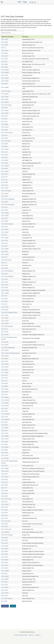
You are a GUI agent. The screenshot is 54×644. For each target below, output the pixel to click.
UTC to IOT (4, 122)
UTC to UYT (5, 482)
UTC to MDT (5, 552)
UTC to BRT (5, 453)
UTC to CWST (5, 290)
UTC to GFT (5, 466)
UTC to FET (4, 116)
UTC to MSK (5, 124)
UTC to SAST (5, 97)
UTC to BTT (4, 207)
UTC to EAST (5, 546)
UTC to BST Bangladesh (8, 205)
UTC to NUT (5, 596)
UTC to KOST (5, 350)
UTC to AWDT (5, 293)
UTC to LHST (5, 342)
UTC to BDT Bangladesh (8, 199)
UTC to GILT (5, 384)
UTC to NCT (5, 361)
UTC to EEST (5, 113)
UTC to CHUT (5, 321)
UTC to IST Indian (6, 191)
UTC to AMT (5, 491)
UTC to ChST (5, 318)
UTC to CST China (6, 260)
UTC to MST (5, 554)
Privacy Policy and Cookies (21, 635)
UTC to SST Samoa (7, 599)
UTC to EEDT (5, 111)
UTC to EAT (4, 108)
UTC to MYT (5, 274)
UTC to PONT (5, 364)
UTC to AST (4, 493)
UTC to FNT (4, 431)
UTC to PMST (5, 469)
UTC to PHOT (5, 406)
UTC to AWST (5, 249)
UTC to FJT (4, 381)
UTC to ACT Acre (6, 521)
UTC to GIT (4, 574)
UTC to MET (5, 64)
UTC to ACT (4, 246)
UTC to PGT (5, 329)
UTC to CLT (4, 502)
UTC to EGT (5, 425)
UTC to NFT (4, 378)
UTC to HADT (5, 576)
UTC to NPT (5, 196)
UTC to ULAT (5, 285)
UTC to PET (4, 540)
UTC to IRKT (5, 268)
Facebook (5, 606)
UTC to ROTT (5, 477)
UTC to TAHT (5, 593)
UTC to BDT (5, 252)
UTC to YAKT (5, 307)
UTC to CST (5, 543)
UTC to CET (5, 56)
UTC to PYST (5, 471)
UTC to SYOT (5, 127)
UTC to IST (4, 62)
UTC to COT (5, 527)
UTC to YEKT (5, 188)
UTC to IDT (4, 119)
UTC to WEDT (5, 70)
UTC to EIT (4, 296)
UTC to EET (4, 84)
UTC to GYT (5, 516)
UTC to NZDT (5, 403)
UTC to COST (5, 504)
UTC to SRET (5, 372)
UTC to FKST (5, 458)
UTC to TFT (4, 177)
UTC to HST (5, 590)
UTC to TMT (5, 182)
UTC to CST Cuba (6, 529)
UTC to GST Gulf (6, 141)
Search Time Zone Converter (9, 30)
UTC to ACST (5, 310)
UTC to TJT (4, 180)
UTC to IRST (5, 130)
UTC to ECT (5, 507)
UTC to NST (5, 485)
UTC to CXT (5, 227)
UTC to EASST (5, 532)
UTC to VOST (5, 216)
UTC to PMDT (5, 436)
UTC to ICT (4, 235)
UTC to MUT (5, 144)
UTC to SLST (5, 194)
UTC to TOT (5, 411)
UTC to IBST (5, 42)
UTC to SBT (4, 370)
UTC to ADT (4, 444)
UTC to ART (4, 450)
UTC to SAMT (5, 149)
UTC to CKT (5, 585)
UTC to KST (4, 301)
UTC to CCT (5, 218)
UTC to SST (4, 282)
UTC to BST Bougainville (8, 348)
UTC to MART (5, 579)
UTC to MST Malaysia (7, 271)
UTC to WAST (5, 102)
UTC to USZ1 (5, 99)
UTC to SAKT (5, 367)
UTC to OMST (5, 213)
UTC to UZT (4, 185)
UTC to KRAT (5, 238)
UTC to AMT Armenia (7, 133)
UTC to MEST (5, 94)
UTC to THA (5, 241)
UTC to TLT (4, 304)
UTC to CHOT (5, 254)
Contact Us (38, 635)
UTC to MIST (5, 359)
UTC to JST (4, 299)
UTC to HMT (5, 163)
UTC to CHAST (5, 400)
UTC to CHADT (5, 414)
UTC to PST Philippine (7, 276)
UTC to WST (5, 288)
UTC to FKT (4, 513)
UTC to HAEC (5, 87)
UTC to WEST (5, 73)
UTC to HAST (5, 587)
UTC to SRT (5, 480)
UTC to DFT (4, 59)
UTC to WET (5, 45)
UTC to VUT (5, 375)
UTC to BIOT (5, 202)
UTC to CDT (5, 524)
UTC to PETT (5, 392)
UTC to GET (5, 138)
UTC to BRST (5, 428)
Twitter (13, 606)
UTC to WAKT (5, 397)
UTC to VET (4, 518)
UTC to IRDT (5, 160)
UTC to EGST (5, 51)
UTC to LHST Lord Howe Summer (10, 353)
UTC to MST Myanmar (7, 224)
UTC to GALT (5, 549)
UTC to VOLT (5, 155)
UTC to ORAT (5, 171)
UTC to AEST (5, 315)
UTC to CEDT (5, 78)
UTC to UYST (5, 439)
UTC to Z (4, 48)
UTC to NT (4, 488)
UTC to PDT (5, 557)
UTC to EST (4, 538)
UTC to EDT (5, 510)
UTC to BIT (4, 601)
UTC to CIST (5, 563)
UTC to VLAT (5, 332)
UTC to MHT (5, 386)
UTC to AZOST (5, 420)
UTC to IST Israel (6, 91)
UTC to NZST (5, 389)
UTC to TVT (4, 395)
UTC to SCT (5, 152)
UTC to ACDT (5, 335)
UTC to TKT (4, 408)
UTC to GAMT (5, 571)
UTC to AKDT (5, 560)
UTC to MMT (5, 221)
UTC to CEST (5, 81)
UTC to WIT (4, 243)
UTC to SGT (5, 279)
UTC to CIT (4, 257)
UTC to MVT (5, 169)
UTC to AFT (4, 158)
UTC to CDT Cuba (6, 499)
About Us (31, 635)
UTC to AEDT (5, 345)
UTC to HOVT (5, 232)
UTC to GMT (5, 39)
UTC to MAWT (5, 166)
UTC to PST (4, 565)
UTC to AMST (5, 447)
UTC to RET (5, 146)
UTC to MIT (4, 582)
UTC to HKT (5, 265)
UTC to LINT (5, 417)
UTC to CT (4, 263)
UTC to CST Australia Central (9, 312)
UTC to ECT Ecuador (7, 535)
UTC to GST (5, 433)
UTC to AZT (4, 135)
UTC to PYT (4, 474)
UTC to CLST (5, 456)
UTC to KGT (5, 210)
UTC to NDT (5, 442)
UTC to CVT (5, 422)
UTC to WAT (5, 67)
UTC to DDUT (5, 324)
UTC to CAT (4, 75)
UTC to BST (4, 53)
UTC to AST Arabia (6, 105)
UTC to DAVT (5, 229)
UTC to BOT (5, 496)
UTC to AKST (5, 568)
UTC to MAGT (5, 356)
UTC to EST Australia (7, 326)
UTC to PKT (4, 174)
